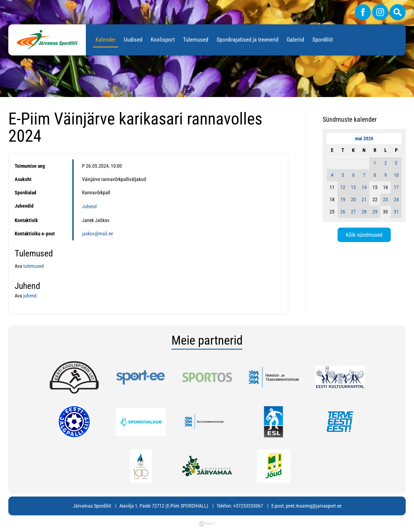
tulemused (34, 266)
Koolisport (163, 40)
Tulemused (196, 40)
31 (396, 212)
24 (396, 199)
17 (396, 187)
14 (364, 187)
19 (343, 199)
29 (375, 212)
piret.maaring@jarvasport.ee (314, 506)
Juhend (89, 206)
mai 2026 (364, 138)
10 (396, 175)
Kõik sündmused (364, 235)
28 (364, 212)
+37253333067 (248, 506)
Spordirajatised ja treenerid (247, 40)
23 (385, 199)
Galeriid (295, 40)
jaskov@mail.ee (97, 234)
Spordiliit (323, 40)
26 (343, 212)
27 (353, 212)
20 (353, 199)
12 (343, 187)
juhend (29, 296)
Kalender (106, 40)
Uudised (133, 40)
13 (353, 187)
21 (364, 199)
